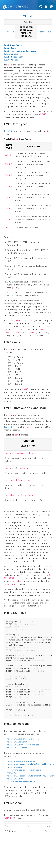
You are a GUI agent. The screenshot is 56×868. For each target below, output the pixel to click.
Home (41, 32)
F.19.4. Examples (12, 54)
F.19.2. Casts (10, 48)
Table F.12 (8, 427)
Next (49, 32)
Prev (7, 32)
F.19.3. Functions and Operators (20, 51)
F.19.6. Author (11, 60)
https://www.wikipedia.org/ (19, 748)
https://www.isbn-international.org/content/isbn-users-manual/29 (24, 770)
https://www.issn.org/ (17, 742)
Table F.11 (8, 131)
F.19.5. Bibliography (14, 57)
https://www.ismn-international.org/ (24, 745)
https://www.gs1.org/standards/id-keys (25, 761)
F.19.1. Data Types (13, 45)
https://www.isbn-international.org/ (23, 739)
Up (13, 32)
